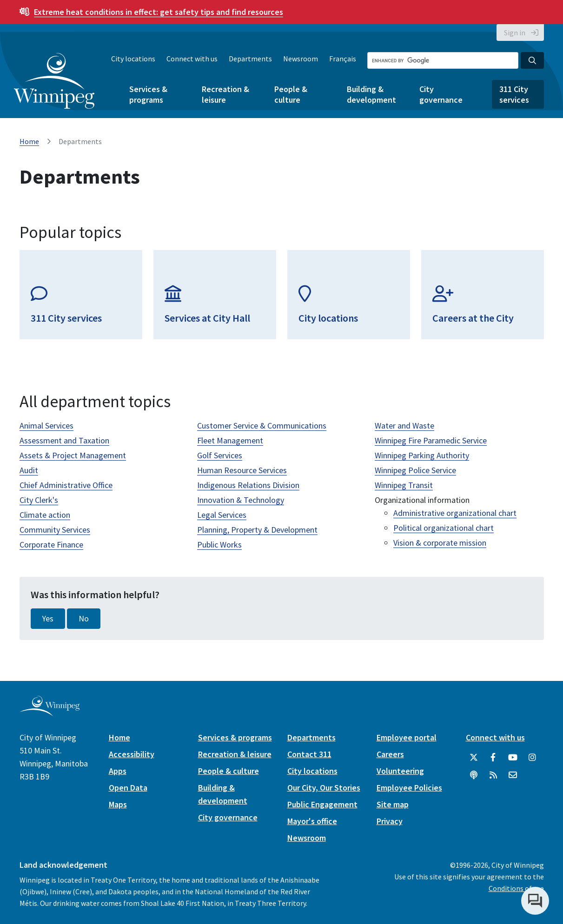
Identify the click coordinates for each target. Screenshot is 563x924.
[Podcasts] (474, 775)
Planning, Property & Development (257, 530)
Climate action (45, 515)
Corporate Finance (51, 544)
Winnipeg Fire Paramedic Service (431, 440)
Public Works (219, 544)
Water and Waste (404, 426)
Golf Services (220, 455)
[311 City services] (81, 295)
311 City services (514, 94)
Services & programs (148, 94)
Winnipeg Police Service (415, 470)
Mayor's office (312, 821)
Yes (48, 619)
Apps (118, 771)
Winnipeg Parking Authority (422, 455)
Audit (29, 470)
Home (29, 141)
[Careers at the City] (483, 295)
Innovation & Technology (241, 500)
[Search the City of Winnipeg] (443, 60)
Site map (393, 804)
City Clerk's (39, 500)
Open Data (128, 788)
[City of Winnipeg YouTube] (513, 758)
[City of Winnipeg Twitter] (474, 758)
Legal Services (222, 515)
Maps (118, 804)
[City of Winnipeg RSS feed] (493, 775)
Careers (390, 754)
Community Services (55, 530)
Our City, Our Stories (324, 788)
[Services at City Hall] (215, 295)
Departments (250, 59)
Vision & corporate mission (440, 543)
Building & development (371, 94)
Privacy (390, 821)
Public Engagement (322, 804)
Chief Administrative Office (66, 485)
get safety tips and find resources (159, 12)
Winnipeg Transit (404, 485)
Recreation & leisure (225, 94)
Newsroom (301, 59)
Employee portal (407, 737)
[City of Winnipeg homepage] (50, 713)
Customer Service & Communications (262, 426)
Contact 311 (309, 754)
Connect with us (192, 59)
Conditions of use (516, 888)
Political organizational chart (444, 528)
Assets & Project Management (73, 455)
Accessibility (132, 754)
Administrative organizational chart (455, 513)
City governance (441, 94)
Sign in (515, 33)
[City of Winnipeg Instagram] (532, 758)
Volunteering (400, 771)
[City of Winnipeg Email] (513, 775)
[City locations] (349, 295)
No (84, 619)
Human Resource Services (242, 470)
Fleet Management (230, 440)
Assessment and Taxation (64, 440)
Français (343, 59)
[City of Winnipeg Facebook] (493, 758)
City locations (133, 59)
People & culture (291, 94)
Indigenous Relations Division (248, 485)
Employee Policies (409, 788)
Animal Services (46, 426)
